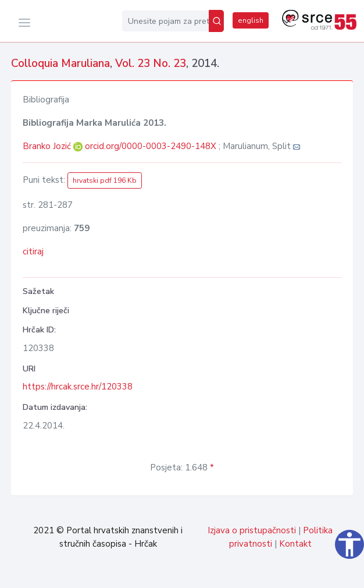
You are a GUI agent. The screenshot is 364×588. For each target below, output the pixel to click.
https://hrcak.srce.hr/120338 (78, 387)
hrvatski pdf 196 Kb (105, 180)
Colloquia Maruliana (60, 63)
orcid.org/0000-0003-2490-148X (151, 146)
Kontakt (295, 544)
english (251, 20)
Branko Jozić (48, 146)
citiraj (33, 252)
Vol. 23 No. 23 (151, 63)
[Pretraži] (216, 21)
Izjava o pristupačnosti (252, 530)
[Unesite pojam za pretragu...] (165, 21)
